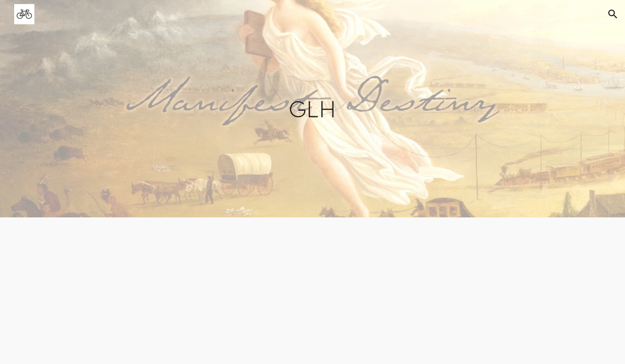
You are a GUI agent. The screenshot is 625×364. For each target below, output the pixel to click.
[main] (312, 109)
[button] (613, 14)
